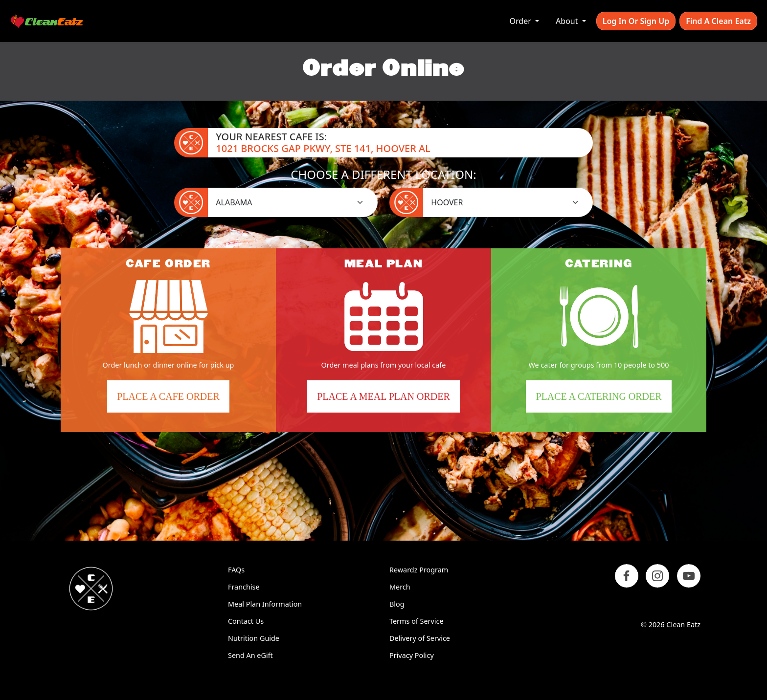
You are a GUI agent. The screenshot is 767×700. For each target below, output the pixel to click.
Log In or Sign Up (636, 21)
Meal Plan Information (265, 604)
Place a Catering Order (603, 400)
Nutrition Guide (254, 638)
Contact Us (246, 621)
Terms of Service (417, 621)
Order (521, 21)
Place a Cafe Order (173, 400)
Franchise (244, 587)
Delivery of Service (420, 638)
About (568, 21)
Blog (397, 604)
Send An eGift (250, 655)
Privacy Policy (412, 655)
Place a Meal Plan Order (383, 396)
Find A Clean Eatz (718, 21)
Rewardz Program (419, 570)
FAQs (236, 570)
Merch (400, 587)
